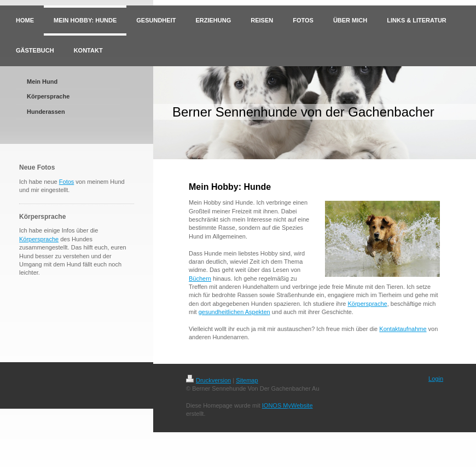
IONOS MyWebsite (288, 405)
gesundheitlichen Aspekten (234, 312)
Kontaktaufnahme (403, 329)
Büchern (200, 278)
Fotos (67, 182)
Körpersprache (39, 239)
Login (436, 379)
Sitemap (247, 380)
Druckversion (208, 380)
